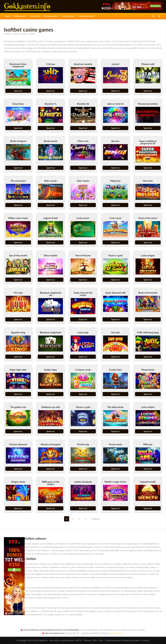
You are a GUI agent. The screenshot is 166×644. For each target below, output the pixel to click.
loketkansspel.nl (117, 633)
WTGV (79, 640)
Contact (145, 640)
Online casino (20, 16)
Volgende (96, 519)
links (101, 640)
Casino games (69, 16)
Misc (95, 640)
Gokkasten (8, 34)
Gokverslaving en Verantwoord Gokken (123, 640)
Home (8, 16)
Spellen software (87, 16)
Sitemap (87, 640)
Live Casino (35, 16)
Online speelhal (51, 16)
